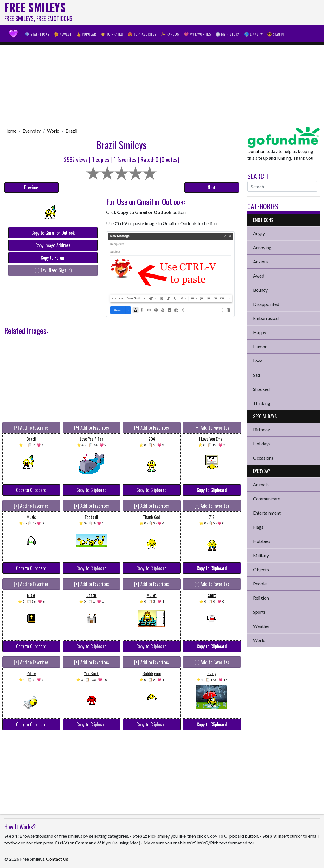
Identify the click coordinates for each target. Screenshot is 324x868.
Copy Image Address (53, 245)
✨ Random (170, 34)
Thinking (262, 403)
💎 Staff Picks (37, 34)
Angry (259, 233)
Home (10, 131)
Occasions (263, 458)
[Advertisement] (217, 13)
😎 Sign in (275, 34)
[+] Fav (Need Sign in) (53, 270)
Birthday (261, 429)
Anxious (261, 262)
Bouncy (260, 290)
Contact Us (57, 859)
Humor (260, 346)
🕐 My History (228, 34)
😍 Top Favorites (142, 34)
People (260, 584)
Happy (260, 332)
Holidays (262, 444)
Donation (256, 151)
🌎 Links (252, 34)
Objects (261, 569)
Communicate (267, 499)
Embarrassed (266, 318)
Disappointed (266, 304)
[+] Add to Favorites (31, 428)
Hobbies (262, 541)
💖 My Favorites (197, 34)
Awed (259, 276)
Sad (257, 375)
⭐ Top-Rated (112, 34)
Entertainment (267, 513)
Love (258, 361)
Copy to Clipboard (31, 490)
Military (261, 555)
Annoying (262, 247)
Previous (31, 187)
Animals (261, 484)
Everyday (32, 131)
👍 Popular (86, 34)
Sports (259, 612)
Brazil (71, 131)
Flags (258, 527)
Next (212, 187)
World (53, 131)
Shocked (261, 389)
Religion (261, 598)
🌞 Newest (63, 34)
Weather (261, 626)
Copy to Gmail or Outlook (53, 233)
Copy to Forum (53, 258)
